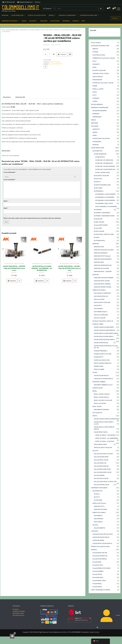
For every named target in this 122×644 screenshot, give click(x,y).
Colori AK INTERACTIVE (56, 64)
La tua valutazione (10, 172)
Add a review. (56, 45)
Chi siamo (16, 609)
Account (115, 18)
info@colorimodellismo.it (25, 2)
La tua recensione (10, 180)
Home (3, 30)
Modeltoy (65, 632)
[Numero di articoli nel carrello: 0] (97, 627)
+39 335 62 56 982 (9, 2)
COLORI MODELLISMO (12, 30)
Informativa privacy (18, 615)
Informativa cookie (18, 613)
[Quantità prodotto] (50, 54)
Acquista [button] (13, 281)
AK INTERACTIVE (24, 30)
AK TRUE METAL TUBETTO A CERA (14, 264)
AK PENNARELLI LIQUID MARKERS (42, 264)
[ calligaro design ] (94, 632)
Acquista (63, 54)
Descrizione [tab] (7, 97)
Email (6, 208)
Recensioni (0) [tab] (20, 97)
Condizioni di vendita (19, 611)
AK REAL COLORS (34, 30)
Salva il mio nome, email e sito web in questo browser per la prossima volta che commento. (32, 218)
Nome (6, 201)
